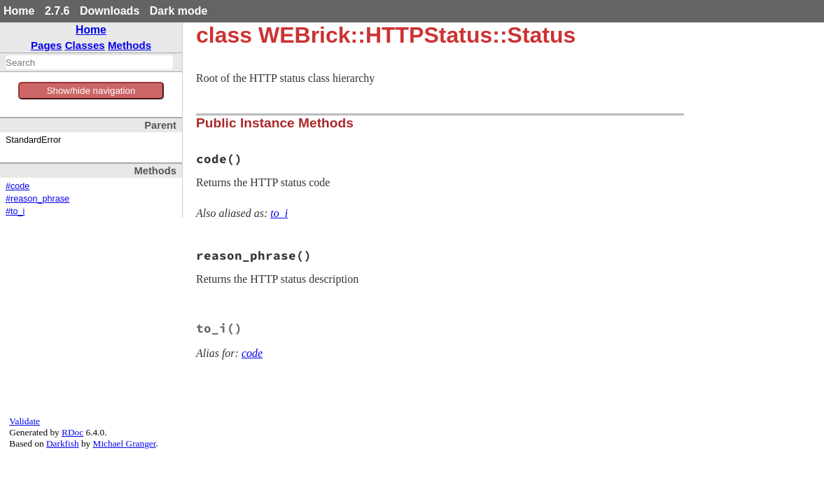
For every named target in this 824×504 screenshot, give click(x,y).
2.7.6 (57, 11)
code (252, 353)
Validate (25, 421)
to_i (279, 213)
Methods (130, 45)
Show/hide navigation (91, 91)
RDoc (72, 432)
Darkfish (63, 443)
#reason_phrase (37, 199)
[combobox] (89, 62)
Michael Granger (125, 443)
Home (19, 11)
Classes (85, 45)
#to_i (15, 211)
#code (18, 186)
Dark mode (179, 11)
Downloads (110, 11)
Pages (47, 45)
